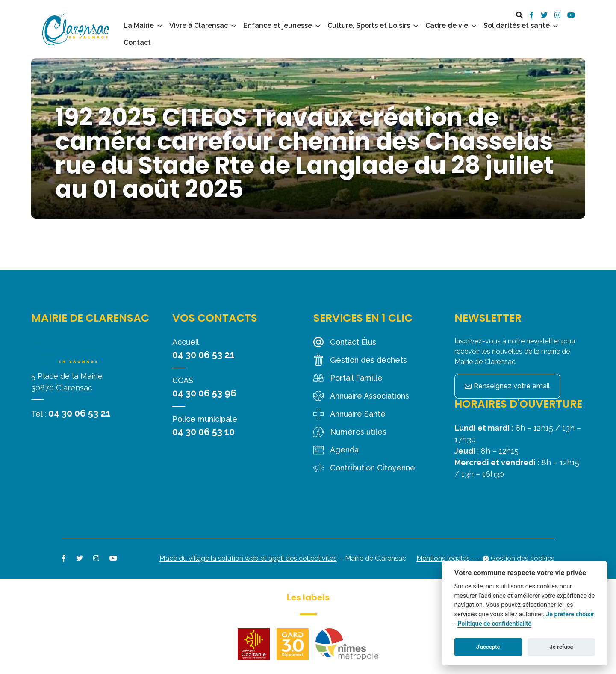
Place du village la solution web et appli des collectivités (248, 558)
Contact (137, 43)
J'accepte (488, 647)
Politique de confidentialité (494, 624)
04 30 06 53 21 (80, 413)
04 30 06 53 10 (203, 432)
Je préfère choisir (570, 614)
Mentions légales (443, 558)
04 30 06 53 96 (204, 393)
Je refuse (561, 647)
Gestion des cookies (523, 558)
